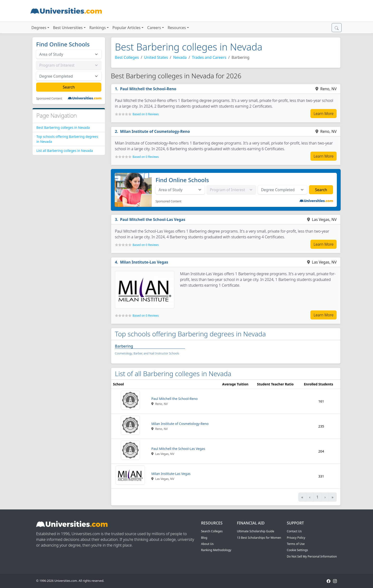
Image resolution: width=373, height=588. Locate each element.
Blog (204, 538)
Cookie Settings (297, 550)
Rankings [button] (98, 28)
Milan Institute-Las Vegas (144, 262)
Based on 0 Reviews (146, 114)
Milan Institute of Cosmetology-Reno (155, 131)
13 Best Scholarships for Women (259, 538)
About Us (207, 544)
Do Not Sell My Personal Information (312, 556)
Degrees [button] (39, 28)
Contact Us (294, 531)
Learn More (324, 114)
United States (156, 57)
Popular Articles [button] (127, 28)
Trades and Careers (209, 57)
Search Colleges (212, 531)
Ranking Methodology (216, 550)
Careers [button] (154, 28)
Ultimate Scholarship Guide (256, 531)
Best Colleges (127, 57)
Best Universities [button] (68, 28)
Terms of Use (296, 544)
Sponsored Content (49, 99)
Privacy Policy (296, 538)
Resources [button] (177, 28)
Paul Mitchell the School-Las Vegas (153, 219)
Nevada (180, 57)
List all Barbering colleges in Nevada (65, 151)
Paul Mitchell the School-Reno (148, 89)
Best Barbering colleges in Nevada (63, 127)
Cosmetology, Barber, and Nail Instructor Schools (147, 353)
